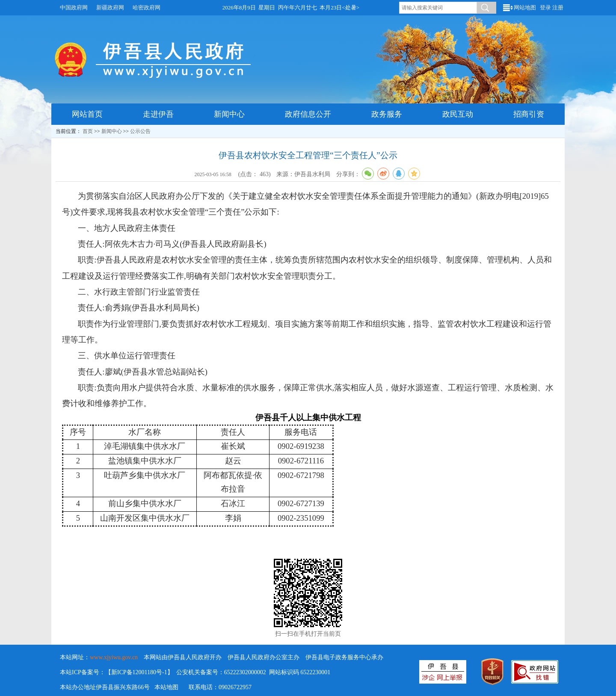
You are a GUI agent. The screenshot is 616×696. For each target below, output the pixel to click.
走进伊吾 (158, 114)
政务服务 (387, 114)
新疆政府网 (110, 7)
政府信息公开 (308, 114)
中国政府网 (74, 7)
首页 (88, 131)
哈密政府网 (147, 7)
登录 (545, 7)
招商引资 (529, 114)
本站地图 (166, 687)
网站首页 (87, 114)
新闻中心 (229, 114)
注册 (558, 7)
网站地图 (525, 7)
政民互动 (458, 114)
